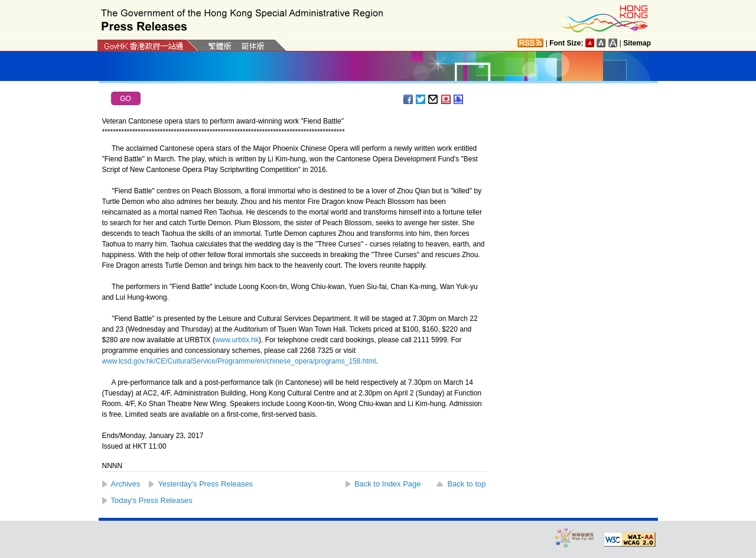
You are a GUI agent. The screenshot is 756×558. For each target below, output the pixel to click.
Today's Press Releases (152, 500)
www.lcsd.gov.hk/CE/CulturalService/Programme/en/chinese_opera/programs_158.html (239, 361)
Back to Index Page (388, 484)
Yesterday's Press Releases (205, 484)
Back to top (466, 484)
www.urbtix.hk (237, 340)
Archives (126, 484)
